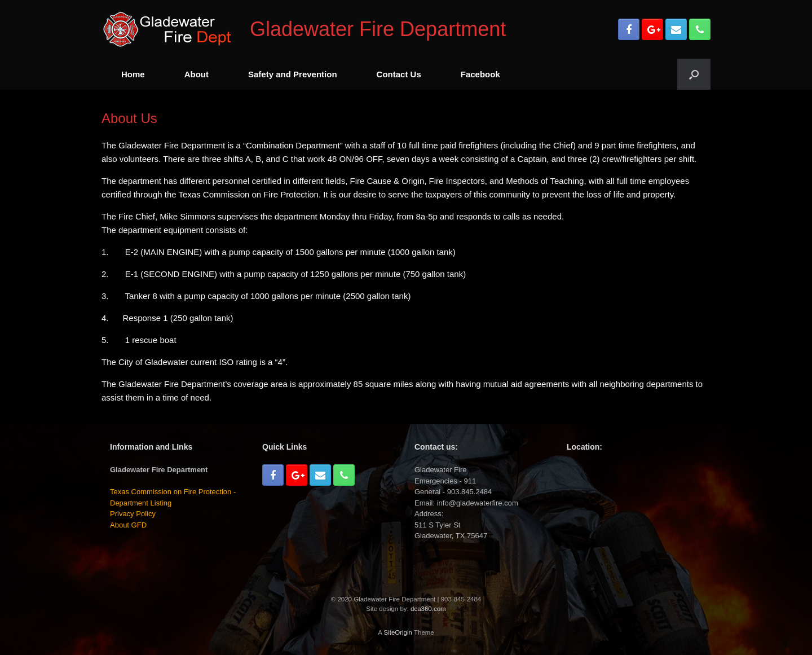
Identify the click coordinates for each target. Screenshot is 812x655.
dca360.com (428, 609)
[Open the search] (694, 74)
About (197, 74)
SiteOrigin (398, 632)
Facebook (480, 74)
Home (133, 74)
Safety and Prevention (293, 74)
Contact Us (399, 74)
